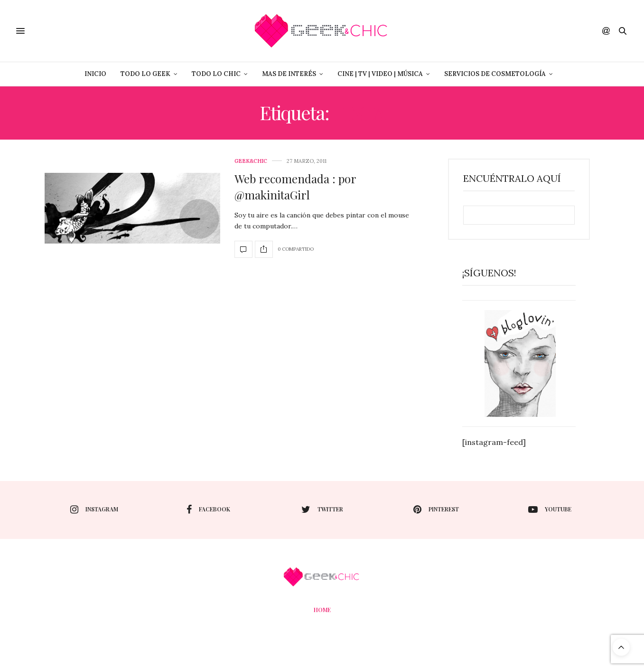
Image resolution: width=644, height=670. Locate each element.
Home (322, 610)
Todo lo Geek (145, 74)
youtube (550, 510)
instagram (94, 510)
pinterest (436, 510)
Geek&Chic (251, 161)
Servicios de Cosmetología (495, 74)
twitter (322, 510)
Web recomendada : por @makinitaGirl (295, 187)
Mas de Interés (289, 74)
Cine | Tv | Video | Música (380, 74)
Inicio (95, 74)
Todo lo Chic (216, 74)
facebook (208, 510)
